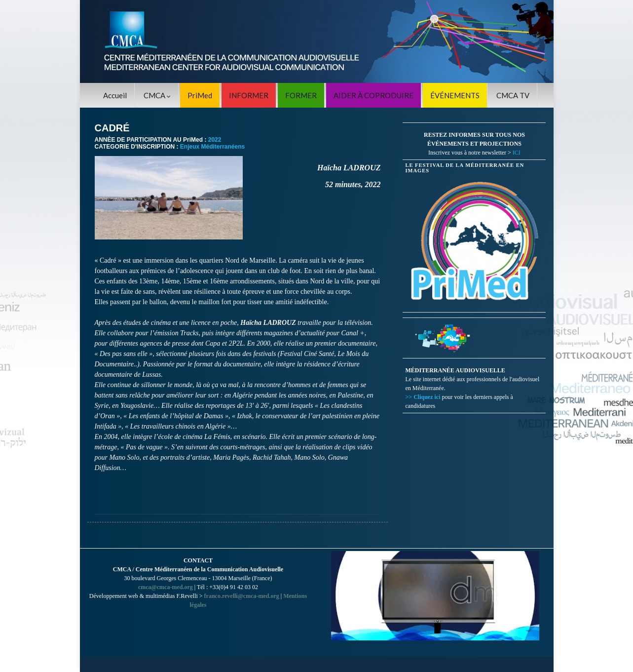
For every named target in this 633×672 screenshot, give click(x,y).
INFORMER (249, 95)
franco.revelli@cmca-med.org (242, 596)
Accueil (115, 95)
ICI (517, 153)
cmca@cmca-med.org (166, 587)
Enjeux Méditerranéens (212, 147)
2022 (215, 140)
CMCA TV (513, 95)
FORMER (301, 95)
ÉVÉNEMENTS (455, 95)
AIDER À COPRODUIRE (373, 95)
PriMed (200, 95)
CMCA (157, 95)
